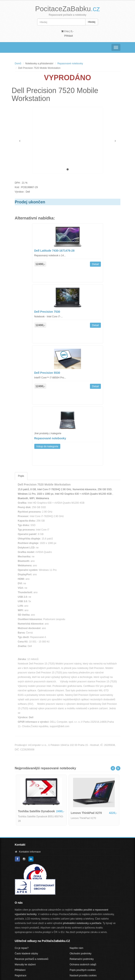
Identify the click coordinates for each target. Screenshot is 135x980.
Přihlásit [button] (69, 36)
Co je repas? (22, 948)
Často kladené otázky (26, 954)
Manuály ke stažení (25, 965)
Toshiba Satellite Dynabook (37, 811)
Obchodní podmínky (80, 954)
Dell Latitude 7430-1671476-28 (54, 251)
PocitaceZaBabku (67, 9)
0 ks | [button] (67, 31)
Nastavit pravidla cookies (83, 976)
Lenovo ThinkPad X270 (86, 813)
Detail (95, 264)
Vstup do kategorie (47, 446)
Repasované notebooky (70, 64)
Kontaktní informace (30, 852)
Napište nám (76, 948)
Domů (18, 64)
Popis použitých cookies (83, 970)
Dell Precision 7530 (47, 312)
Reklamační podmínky (82, 959)
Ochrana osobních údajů (83, 965)
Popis (21, 476)
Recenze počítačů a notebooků (32, 959)
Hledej (92, 22)
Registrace (21, 976)
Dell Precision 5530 (47, 373)
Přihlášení (20, 970)
